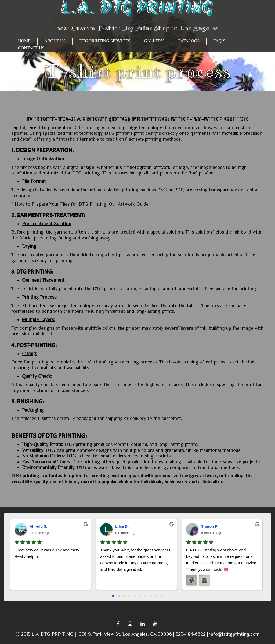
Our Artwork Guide (129, 204)
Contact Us (31, 48)
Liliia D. (122, 526)
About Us (55, 41)
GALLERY (154, 41)
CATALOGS (189, 41)
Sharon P (209, 526)
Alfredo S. (38, 526)
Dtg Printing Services (105, 41)
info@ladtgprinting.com (234, 634)
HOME (24, 41)
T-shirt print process (137, 71)
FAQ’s (219, 41)
